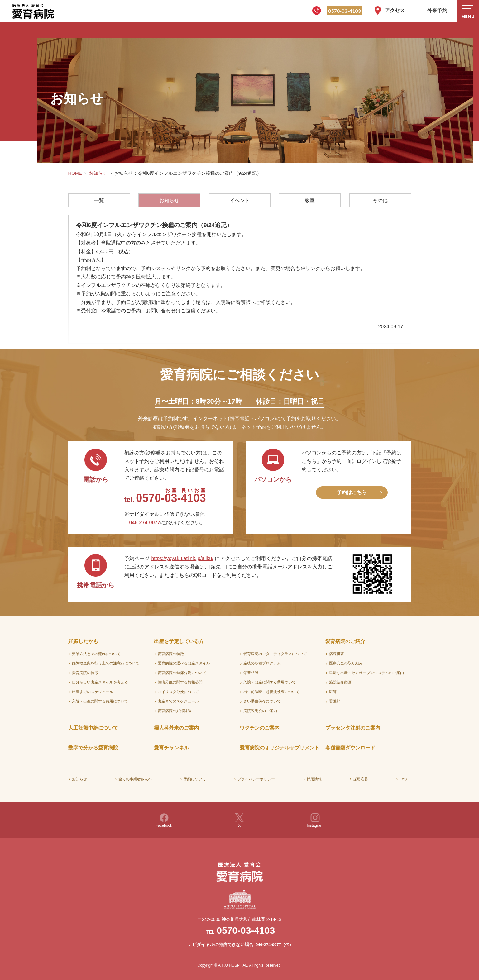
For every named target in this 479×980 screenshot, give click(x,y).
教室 (310, 200)
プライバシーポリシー (256, 779)
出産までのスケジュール (93, 692)
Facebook (164, 820)
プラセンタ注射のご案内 (353, 728)
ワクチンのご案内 (260, 728)
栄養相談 (251, 673)
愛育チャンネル (171, 748)
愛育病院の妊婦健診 (175, 711)
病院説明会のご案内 (260, 711)
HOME (75, 173)
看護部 (335, 701)
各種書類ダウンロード (350, 748)
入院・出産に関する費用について (100, 701)
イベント (240, 200)
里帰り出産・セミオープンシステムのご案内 (366, 673)
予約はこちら (352, 492)
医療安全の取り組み (346, 663)
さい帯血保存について (262, 701)
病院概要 (337, 654)
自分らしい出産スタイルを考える (100, 682)
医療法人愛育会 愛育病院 (34, 11)
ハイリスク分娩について (178, 692)
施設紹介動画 (340, 682)
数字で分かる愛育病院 (93, 748)
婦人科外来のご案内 (176, 728)
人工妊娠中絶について (93, 728)
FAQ (403, 779)
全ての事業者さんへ (135, 779)
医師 (333, 692)
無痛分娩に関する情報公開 (180, 682)
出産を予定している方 (179, 641)
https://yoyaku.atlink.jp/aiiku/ (182, 558)
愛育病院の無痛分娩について (182, 673)
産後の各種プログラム (262, 663)
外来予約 (437, 10)
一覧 (99, 200)
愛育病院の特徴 (85, 673)
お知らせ (98, 173)
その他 (380, 200)
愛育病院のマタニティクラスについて (275, 654)
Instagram (315, 820)
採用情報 (314, 779)
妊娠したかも (83, 641)
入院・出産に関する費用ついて (270, 682)
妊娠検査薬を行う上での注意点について (106, 663)
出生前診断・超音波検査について (271, 692)
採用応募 (361, 779)
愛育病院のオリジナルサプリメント (280, 748)
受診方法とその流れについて (96, 654)
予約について (195, 779)
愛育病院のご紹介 (345, 641)
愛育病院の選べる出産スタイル (184, 663)
